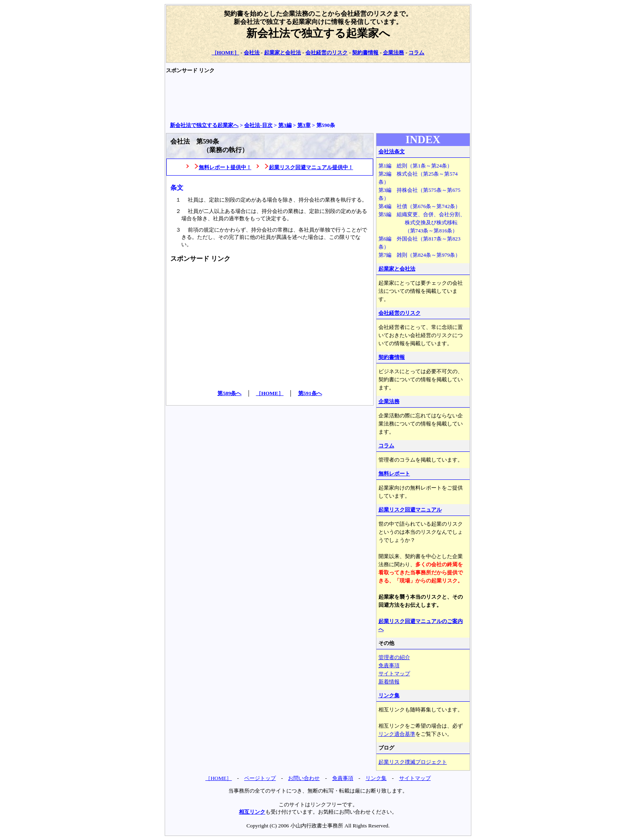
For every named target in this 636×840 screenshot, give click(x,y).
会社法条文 (392, 151)
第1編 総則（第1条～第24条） (416, 166)
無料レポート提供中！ (225, 167)
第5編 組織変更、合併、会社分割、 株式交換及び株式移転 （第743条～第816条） (422, 222)
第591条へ (310, 393)
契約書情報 (365, 53)
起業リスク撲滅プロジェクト (413, 762)
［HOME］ (226, 53)
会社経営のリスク (327, 53)
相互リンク (252, 812)
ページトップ (260, 778)
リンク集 (389, 695)
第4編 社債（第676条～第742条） (420, 206)
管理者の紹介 (394, 657)
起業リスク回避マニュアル (410, 510)
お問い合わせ (304, 778)
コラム (416, 53)
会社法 (252, 53)
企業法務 (393, 53)
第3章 (304, 125)
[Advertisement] (314, 98)
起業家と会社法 (283, 53)
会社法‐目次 (258, 125)
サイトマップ (394, 674)
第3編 (285, 125)
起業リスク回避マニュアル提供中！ (311, 167)
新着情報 (389, 682)
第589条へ (229, 393)
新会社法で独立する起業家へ (318, 33)
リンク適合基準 (397, 734)
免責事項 (389, 665)
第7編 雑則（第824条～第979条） (420, 255)
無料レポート (394, 474)
